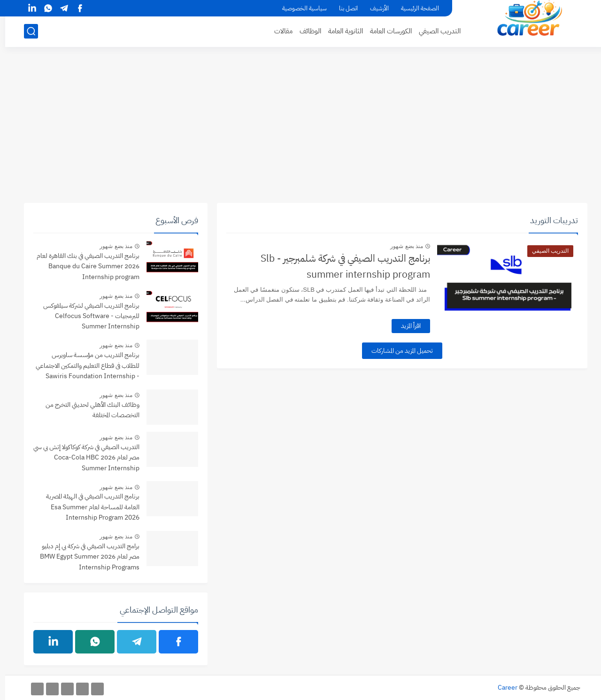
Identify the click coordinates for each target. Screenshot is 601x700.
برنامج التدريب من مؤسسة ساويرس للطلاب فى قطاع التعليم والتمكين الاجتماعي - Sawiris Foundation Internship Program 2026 (82, 366)
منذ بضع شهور (401, 246)
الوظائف (305, 31)
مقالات (278, 31)
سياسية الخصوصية (299, 8)
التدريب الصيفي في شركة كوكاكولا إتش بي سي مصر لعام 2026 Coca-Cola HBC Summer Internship (81, 458)
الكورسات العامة (386, 31)
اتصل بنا (343, 8)
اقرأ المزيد (406, 326)
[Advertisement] (300, 130)
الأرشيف (374, 8)
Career (502, 688)
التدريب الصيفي (435, 31)
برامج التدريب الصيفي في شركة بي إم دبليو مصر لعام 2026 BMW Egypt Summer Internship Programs (85, 557)
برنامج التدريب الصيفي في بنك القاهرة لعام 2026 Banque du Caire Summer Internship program (83, 266)
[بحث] (26, 31)
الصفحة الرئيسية (415, 8)
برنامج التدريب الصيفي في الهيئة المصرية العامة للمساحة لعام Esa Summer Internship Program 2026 (88, 507)
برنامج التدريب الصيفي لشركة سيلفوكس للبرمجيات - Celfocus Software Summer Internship (86, 316)
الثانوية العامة (340, 31)
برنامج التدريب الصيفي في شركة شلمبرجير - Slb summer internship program (340, 266)
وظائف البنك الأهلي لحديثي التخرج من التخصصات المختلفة (87, 410)
